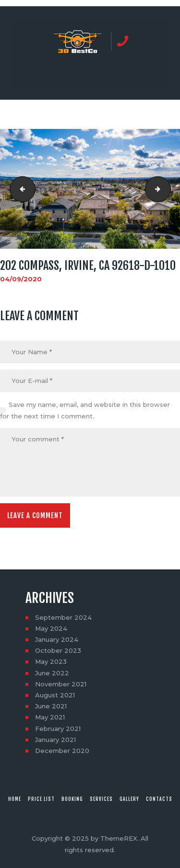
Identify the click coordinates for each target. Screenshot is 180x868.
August (55, 695)
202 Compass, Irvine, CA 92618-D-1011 (168, 189)
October (58, 650)
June (52, 673)
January (57, 639)
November (61, 684)
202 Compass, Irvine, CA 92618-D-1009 (20, 189)
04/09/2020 (21, 279)
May (51, 628)
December (62, 751)
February (58, 729)
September (63, 617)
